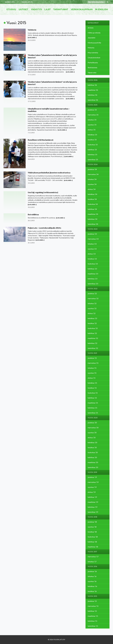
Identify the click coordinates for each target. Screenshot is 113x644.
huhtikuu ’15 (92, 611)
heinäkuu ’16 (92, 586)
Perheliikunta (93, 63)
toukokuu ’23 (93, 264)
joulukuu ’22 (92, 293)
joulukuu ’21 (92, 358)
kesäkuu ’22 (92, 323)
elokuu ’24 (92, 189)
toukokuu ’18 (93, 537)
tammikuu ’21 (93, 413)
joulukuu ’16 (92, 571)
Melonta (91, 48)
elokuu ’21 (92, 378)
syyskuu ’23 (92, 249)
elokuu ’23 (92, 254)
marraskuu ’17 (93, 557)
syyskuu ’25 (92, 125)
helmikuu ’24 (92, 219)
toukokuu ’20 (93, 452)
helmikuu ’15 (92, 621)
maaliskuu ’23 (93, 274)
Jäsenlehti (91, 38)
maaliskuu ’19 (93, 502)
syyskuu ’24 (92, 184)
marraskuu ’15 (93, 606)
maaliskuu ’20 (93, 462)
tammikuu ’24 (93, 224)
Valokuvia (32, 30)
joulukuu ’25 (92, 110)
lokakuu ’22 (92, 303)
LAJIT (48, 9)
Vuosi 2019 (92, 472)
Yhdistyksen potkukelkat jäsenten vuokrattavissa (49, 173)
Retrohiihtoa (33, 215)
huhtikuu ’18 (92, 542)
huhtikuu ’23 (92, 269)
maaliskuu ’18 (93, 547)
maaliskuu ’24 (93, 214)
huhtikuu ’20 (92, 457)
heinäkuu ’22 (92, 318)
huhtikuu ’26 (92, 85)
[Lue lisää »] (32, 38)
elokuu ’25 (92, 130)
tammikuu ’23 (93, 284)
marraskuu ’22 (93, 298)
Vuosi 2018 (92, 517)
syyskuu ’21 (92, 373)
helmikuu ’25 (92, 154)
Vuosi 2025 (93, 105)
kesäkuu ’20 (92, 447)
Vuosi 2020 (93, 418)
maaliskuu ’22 (93, 338)
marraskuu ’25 (93, 115)
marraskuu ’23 (93, 239)
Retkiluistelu (92, 67)
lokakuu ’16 (92, 576)
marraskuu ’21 (93, 363)
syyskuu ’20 (92, 432)
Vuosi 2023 (93, 229)
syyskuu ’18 (92, 527)
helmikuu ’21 (92, 408)
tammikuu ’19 (93, 512)
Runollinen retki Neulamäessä (40, 140)
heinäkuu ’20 (92, 442)
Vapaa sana (92, 72)
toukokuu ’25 (93, 145)
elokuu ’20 (92, 437)
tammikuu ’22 (93, 348)
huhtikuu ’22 (92, 333)
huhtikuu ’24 (92, 209)
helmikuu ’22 (92, 343)
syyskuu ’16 (92, 581)
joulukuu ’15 (92, 601)
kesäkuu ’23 (92, 259)
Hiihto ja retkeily (94, 33)
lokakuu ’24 (92, 179)
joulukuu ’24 (92, 169)
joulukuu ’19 (92, 477)
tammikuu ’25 (93, 159)
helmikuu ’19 (92, 507)
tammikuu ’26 (93, 100)
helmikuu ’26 (92, 95)
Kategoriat (93, 23)
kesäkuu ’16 (92, 591)
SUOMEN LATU (10, 2)
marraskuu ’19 (93, 482)
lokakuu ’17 (92, 561)
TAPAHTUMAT (61, 9)
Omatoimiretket (94, 58)
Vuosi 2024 (93, 164)
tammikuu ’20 (93, 467)
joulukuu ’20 (92, 423)
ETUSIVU (11, 9)
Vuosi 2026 (93, 80)
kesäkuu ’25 (92, 140)
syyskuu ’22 (92, 308)
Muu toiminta (93, 53)
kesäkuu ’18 (92, 532)
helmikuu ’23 (92, 279)
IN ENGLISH (102, 9)
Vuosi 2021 (92, 353)
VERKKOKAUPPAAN (82, 9)
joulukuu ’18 (92, 522)
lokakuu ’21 (92, 368)
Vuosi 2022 (93, 289)
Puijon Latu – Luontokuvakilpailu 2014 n (44, 228)
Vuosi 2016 (92, 567)
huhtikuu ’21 (92, 398)
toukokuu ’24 (93, 204)
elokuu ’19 (92, 492)
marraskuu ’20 (93, 428)
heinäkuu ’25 (92, 135)
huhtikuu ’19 (92, 497)
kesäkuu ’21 (92, 388)
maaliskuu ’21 (93, 403)
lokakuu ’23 (92, 244)
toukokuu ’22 (93, 328)
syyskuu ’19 (92, 487)
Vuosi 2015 (92, 596)
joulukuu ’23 (92, 234)
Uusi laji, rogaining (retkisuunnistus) (43, 192)
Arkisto (91, 28)
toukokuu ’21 (93, 393)
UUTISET (24, 9)
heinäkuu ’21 (92, 383)
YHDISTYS (36, 9)
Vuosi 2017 (92, 552)
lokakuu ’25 (92, 120)
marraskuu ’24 (93, 174)
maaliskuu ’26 (93, 90)
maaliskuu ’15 (93, 616)
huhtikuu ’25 (92, 150)
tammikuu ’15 (93, 626)
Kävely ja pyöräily (94, 43)
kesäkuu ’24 (92, 199)
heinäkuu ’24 (92, 194)
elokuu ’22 (92, 313)
